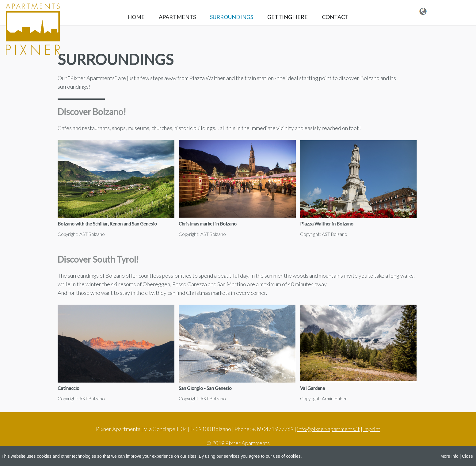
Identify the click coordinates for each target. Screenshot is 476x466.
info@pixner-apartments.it (328, 429)
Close (467, 456)
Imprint (372, 429)
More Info (449, 456)
